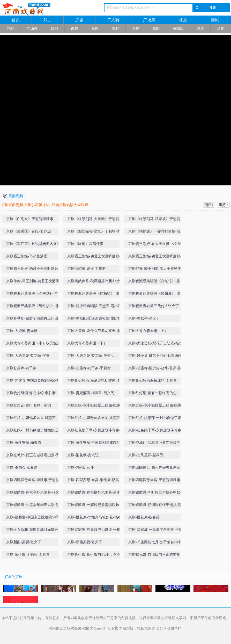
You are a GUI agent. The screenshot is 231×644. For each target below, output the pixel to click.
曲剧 (75, 29)
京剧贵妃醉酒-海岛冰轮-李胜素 (31, 393)
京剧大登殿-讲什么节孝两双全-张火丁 (96, 332)
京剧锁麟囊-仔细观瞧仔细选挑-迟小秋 (157, 506)
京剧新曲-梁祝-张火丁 (24, 542)
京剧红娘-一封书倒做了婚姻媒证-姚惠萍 (35, 431)
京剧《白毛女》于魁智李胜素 (30, 219)
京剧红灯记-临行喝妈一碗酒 (29, 405)
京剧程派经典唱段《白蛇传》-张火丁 (156, 282)
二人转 (113, 20)
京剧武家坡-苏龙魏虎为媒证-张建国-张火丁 (96, 531)
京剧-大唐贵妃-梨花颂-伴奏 (28, 356)
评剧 (183, 20)
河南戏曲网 (44, 9)
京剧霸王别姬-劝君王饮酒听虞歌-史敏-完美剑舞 (35, 270)
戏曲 (48, 20)
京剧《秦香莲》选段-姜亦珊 (29, 231)
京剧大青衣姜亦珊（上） (148, 331)
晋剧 (136, 29)
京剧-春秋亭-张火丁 (144, 318)
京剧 (54, 29)
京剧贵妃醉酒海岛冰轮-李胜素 (152, 381)
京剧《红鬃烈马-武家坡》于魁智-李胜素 (157, 220)
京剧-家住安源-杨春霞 (24, 443)
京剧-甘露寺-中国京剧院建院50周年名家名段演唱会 (35, 382)
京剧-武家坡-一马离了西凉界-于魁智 (157, 530)
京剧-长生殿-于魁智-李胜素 (28, 555)
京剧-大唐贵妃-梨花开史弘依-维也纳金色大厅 (157, 344)
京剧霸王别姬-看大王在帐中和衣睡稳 (156, 245)
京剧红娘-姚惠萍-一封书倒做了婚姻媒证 (157, 419)
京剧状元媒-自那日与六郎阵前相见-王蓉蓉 (157, 556)
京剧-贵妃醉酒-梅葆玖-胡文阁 (91, 393)
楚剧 (200, 29)
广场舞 (149, 20)
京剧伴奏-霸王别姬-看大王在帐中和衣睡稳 (157, 270)
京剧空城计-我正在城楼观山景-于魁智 (35, 456)
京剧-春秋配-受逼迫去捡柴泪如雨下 (96, 318)
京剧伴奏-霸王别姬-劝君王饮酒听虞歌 (35, 282)
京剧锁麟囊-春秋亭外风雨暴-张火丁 (35, 492)
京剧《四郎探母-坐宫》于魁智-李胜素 (96, 232)
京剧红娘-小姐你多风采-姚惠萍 (31, 418)
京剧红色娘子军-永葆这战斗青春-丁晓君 (96, 431)
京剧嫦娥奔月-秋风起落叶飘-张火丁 (96, 281)
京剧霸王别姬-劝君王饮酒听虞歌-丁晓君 (96, 257)
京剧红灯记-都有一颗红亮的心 (152, 393)
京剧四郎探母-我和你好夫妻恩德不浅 (156, 469)
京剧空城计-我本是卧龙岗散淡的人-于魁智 (157, 444)
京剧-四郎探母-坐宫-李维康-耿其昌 (95, 480)
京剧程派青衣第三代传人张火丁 (154, 306)
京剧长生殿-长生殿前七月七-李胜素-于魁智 (96, 556)
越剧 (156, 29)
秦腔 (115, 29)
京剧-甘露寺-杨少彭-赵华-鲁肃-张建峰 (157, 369)
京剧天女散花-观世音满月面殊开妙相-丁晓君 (34, 531)
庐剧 (79, 20)
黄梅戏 (178, 29)
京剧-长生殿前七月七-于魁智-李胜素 (157, 542)
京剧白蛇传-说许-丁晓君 (87, 269)
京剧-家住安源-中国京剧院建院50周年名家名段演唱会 (96, 444)
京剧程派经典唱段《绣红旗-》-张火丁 (35, 307)
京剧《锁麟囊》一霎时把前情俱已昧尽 (157, 232)
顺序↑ (224, 205)
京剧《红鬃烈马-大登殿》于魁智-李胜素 (96, 220)
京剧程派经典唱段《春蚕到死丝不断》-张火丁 (33, 295)
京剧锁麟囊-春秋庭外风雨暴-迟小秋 (96, 492)
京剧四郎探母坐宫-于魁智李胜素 (154, 480)
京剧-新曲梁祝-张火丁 (85, 542)
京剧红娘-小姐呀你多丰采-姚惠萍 (94, 418)
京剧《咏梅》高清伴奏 (85, 244)
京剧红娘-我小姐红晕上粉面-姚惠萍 (96, 405)
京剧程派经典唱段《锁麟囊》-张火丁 (156, 295)
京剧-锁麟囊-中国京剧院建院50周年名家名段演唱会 (35, 518)
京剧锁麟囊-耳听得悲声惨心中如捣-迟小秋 (157, 493)
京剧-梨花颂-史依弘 (83, 455)
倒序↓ (209, 205)
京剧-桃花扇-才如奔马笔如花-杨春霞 (96, 517)
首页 (16, 20)
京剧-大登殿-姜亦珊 (22, 331)
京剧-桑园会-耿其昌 (22, 468)
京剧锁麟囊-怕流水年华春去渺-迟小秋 (35, 506)
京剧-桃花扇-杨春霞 (144, 517)
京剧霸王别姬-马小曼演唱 (27, 256)
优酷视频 (13, 196)
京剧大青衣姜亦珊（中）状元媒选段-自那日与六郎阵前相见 (33, 344)
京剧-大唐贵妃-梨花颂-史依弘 (91, 356)
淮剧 (215, 20)
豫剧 (95, 29)
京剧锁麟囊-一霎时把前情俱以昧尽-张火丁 (96, 506)
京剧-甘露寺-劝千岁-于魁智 (89, 368)
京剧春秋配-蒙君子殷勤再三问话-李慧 (35, 319)
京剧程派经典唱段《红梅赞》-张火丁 (95, 295)
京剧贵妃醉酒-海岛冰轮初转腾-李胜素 (96, 382)
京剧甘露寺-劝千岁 (21, 368)
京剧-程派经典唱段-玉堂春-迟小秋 (94, 306)
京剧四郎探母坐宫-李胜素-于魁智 (33, 480)
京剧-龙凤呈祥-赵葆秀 (146, 455)
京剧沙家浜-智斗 (81, 468)
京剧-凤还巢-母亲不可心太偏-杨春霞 (157, 356)
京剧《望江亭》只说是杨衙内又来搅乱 (35, 245)
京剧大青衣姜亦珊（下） (87, 343)
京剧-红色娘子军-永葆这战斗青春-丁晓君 (157, 431)
